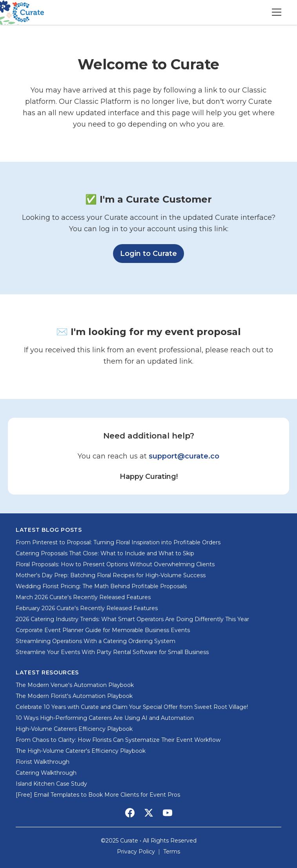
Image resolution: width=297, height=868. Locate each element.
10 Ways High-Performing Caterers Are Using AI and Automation (105, 718)
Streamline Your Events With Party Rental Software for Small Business (112, 652)
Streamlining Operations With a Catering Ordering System (96, 641)
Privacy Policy (136, 852)
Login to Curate (152, 253)
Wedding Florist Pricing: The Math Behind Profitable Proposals (101, 586)
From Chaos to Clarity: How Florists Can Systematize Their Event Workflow (118, 740)
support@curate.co (184, 456)
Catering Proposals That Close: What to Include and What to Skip (105, 553)
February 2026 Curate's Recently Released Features (87, 608)
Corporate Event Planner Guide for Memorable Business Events (103, 630)
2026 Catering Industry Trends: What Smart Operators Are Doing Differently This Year (132, 619)
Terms (172, 852)
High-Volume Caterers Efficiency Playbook (74, 729)
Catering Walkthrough (46, 773)
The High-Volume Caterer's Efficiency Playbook (81, 751)
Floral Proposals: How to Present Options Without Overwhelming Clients (115, 564)
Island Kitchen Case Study (51, 784)
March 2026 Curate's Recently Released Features (83, 597)
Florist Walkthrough (43, 762)
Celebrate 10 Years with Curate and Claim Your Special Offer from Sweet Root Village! (132, 707)
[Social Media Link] (130, 813)
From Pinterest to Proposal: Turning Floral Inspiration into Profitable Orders (118, 542)
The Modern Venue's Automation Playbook (75, 685)
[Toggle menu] (277, 12)
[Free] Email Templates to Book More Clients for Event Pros (98, 795)
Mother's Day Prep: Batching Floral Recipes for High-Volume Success (111, 575)
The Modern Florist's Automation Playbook (74, 696)
